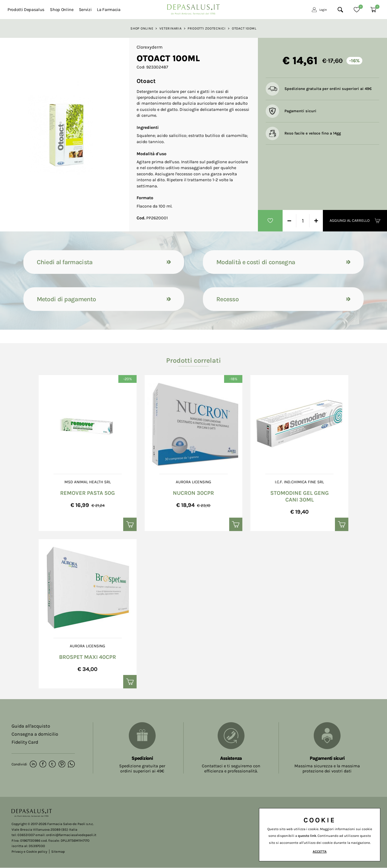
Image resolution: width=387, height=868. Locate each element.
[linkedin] (33, 765)
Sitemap (58, 851)
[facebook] (43, 765)
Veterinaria (170, 28)
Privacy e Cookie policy (29, 851)
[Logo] (193, 8)
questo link (307, 836)
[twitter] (52, 765)
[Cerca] (340, 10)
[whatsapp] (71, 765)
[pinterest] (61, 765)
